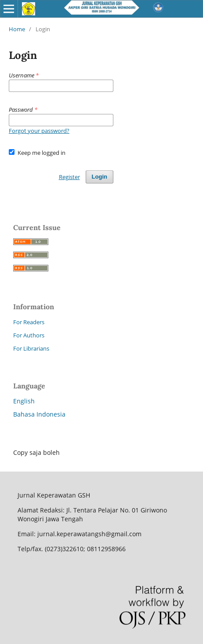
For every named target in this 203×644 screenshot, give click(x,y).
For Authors (29, 335)
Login (100, 177)
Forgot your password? (39, 131)
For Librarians (31, 348)
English (24, 401)
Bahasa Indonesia (39, 414)
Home (17, 29)
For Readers (29, 322)
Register (69, 177)
